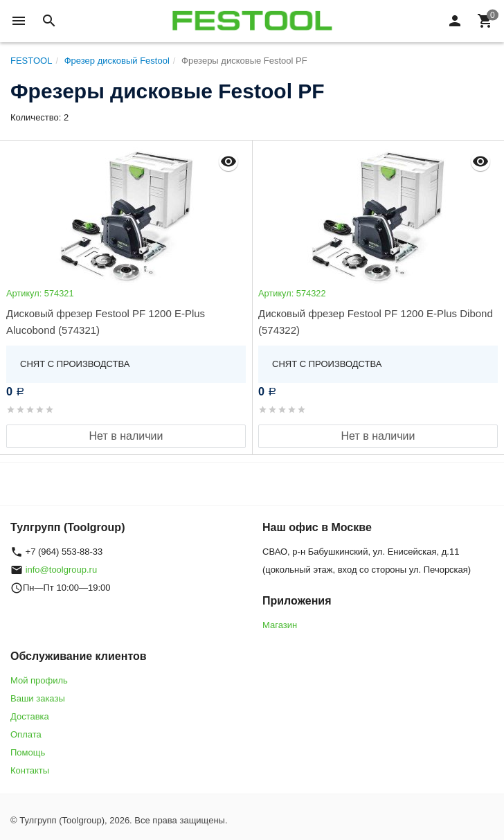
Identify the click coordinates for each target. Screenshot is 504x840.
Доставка (30, 716)
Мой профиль (39, 680)
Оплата (26, 734)
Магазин (280, 625)
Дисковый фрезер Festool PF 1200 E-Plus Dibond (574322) (376, 322)
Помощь (28, 752)
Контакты (30, 770)
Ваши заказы (38, 698)
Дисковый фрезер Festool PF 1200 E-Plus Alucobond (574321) (106, 322)
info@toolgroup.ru (62, 570)
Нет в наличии (126, 436)
